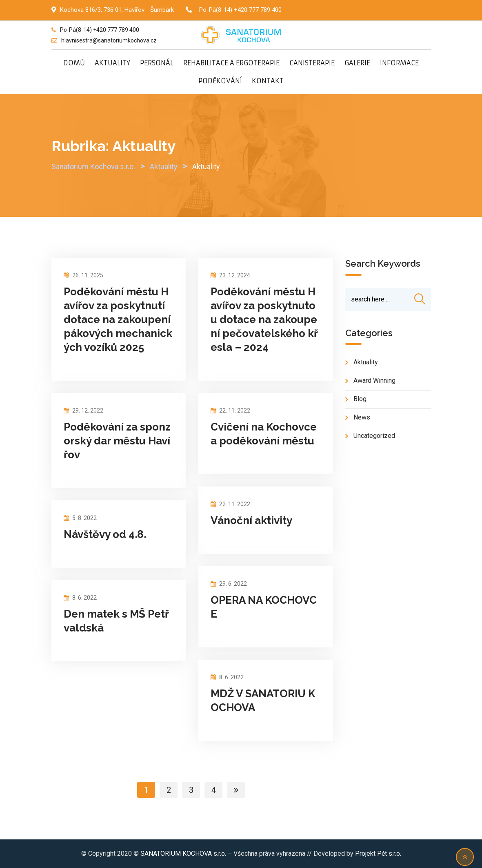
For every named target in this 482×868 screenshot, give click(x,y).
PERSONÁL (157, 63)
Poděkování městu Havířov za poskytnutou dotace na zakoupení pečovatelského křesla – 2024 (264, 319)
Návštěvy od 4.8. (105, 534)
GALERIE (357, 63)
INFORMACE (399, 63)
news (362, 418)
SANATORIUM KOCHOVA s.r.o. (184, 853)
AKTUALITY (112, 63)
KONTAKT (268, 81)
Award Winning (374, 381)
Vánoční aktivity (251, 520)
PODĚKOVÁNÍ (220, 81)
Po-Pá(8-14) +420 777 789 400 (240, 10)
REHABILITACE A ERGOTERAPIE (231, 63)
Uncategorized (374, 436)
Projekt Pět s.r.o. (378, 853)
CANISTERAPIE (312, 63)
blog (360, 399)
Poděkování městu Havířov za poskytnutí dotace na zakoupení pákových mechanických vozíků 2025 (118, 319)
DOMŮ (74, 63)
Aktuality (366, 363)
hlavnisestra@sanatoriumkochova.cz (109, 40)
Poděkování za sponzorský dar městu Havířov (117, 441)
